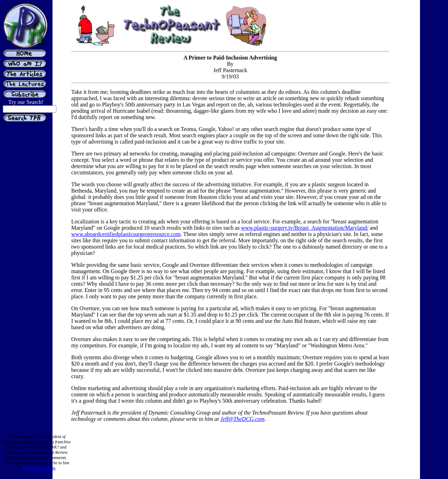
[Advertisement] (417, 153)
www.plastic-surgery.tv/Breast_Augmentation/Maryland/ (305, 228)
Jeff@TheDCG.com (242, 419)
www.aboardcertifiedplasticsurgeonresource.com (126, 234)
